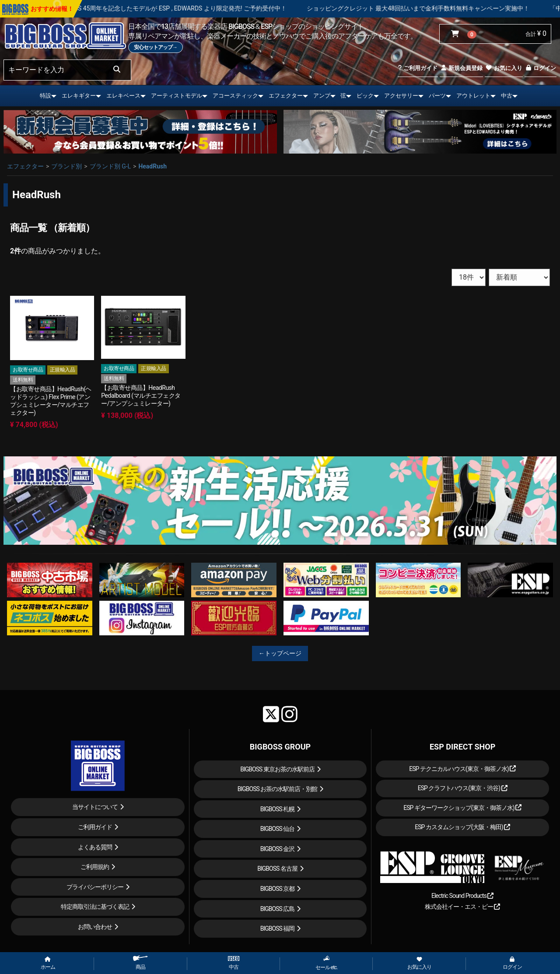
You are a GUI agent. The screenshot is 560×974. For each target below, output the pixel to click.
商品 (140, 963)
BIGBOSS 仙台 (278, 829)
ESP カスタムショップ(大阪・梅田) (462, 827)
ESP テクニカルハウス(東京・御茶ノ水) (462, 769)
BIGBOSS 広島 (278, 909)
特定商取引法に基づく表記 (95, 907)
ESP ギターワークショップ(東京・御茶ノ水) (462, 808)
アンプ (322, 96)
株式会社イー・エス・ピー (462, 907)
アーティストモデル (177, 96)
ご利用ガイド (418, 68)
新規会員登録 (461, 68)
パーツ (437, 96)
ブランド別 (66, 166)
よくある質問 (95, 847)
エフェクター (286, 96)
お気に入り (504, 68)
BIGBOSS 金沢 (278, 849)
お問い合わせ (95, 927)
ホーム (48, 963)
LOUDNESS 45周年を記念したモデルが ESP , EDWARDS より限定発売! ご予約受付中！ (192, 8)
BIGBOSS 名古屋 (277, 869)
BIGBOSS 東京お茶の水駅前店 (277, 769)
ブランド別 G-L (110, 166)
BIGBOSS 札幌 (278, 809)
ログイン (541, 68)
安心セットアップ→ (156, 47)
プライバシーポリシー (95, 887)
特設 (45, 96)
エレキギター (79, 96)
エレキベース (123, 96)
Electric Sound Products (462, 896)
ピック (365, 96)
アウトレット (473, 96)
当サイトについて (95, 807)
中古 (507, 96)
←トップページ (280, 653)
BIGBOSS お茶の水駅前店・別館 (278, 789)
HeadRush (152, 166)
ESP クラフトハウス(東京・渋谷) (463, 788)
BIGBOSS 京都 (278, 889)
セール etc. (327, 963)
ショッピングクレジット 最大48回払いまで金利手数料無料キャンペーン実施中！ (441, 8)
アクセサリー (401, 96)
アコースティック (235, 96)
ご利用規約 (95, 867)
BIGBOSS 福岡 (278, 928)
